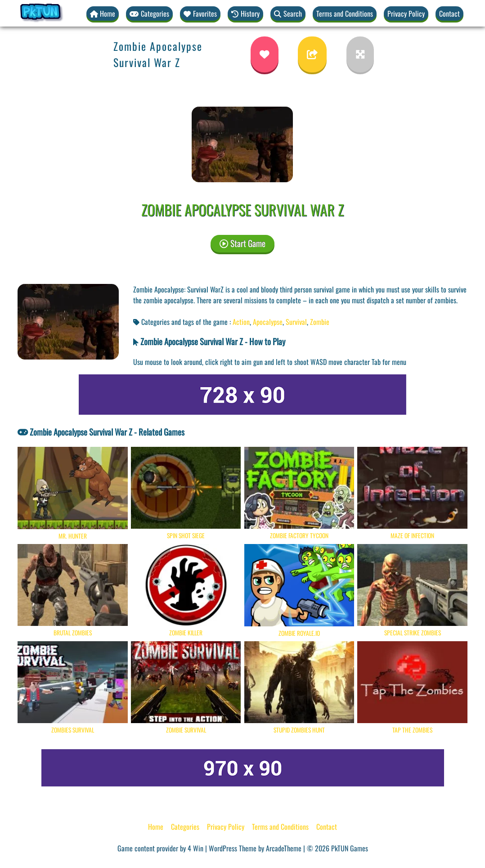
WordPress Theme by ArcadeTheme (255, 848)
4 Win (195, 848)
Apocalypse (268, 322)
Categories (185, 827)
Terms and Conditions (345, 13)
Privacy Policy (406, 13)
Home (156, 827)
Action (241, 322)
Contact (449, 13)
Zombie (320, 322)
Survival (296, 322)
